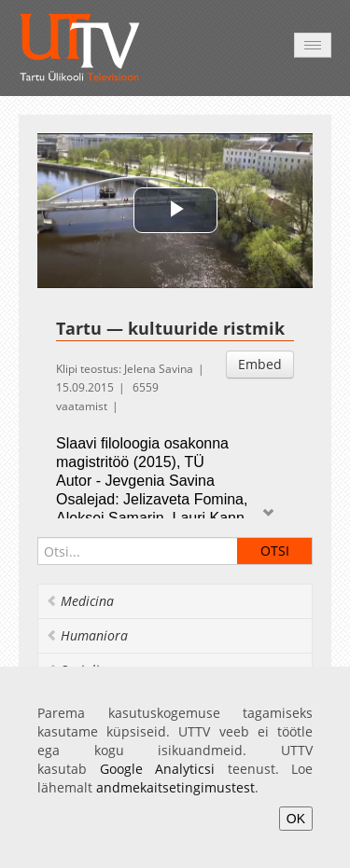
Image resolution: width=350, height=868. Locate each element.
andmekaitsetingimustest (175, 787)
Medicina (80, 601)
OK (296, 819)
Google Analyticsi (158, 769)
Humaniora (87, 635)
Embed (260, 364)
